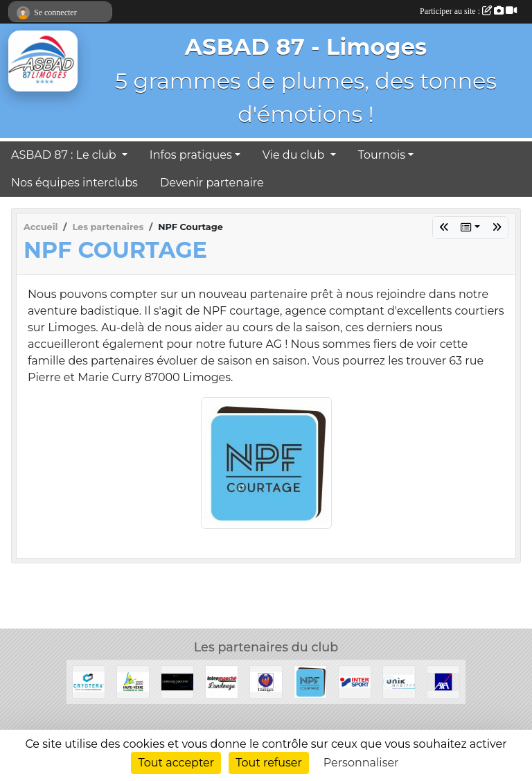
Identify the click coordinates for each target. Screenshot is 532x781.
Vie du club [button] (295, 155)
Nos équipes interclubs (74, 183)
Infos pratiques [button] (191, 155)
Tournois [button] (382, 155)
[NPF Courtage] (310, 681)
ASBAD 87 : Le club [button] (65, 155)
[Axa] (443, 681)
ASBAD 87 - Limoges (306, 47)
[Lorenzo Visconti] (177, 681)
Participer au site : (468, 11)
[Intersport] (355, 681)
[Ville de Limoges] (266, 681)
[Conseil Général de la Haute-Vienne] (133, 681)
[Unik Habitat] (399, 681)
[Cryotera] (89, 681)
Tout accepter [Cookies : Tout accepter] (176, 763)
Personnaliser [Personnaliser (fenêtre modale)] (361, 763)
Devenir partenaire (212, 183)
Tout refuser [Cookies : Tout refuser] (269, 763)
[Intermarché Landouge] (222, 681)
